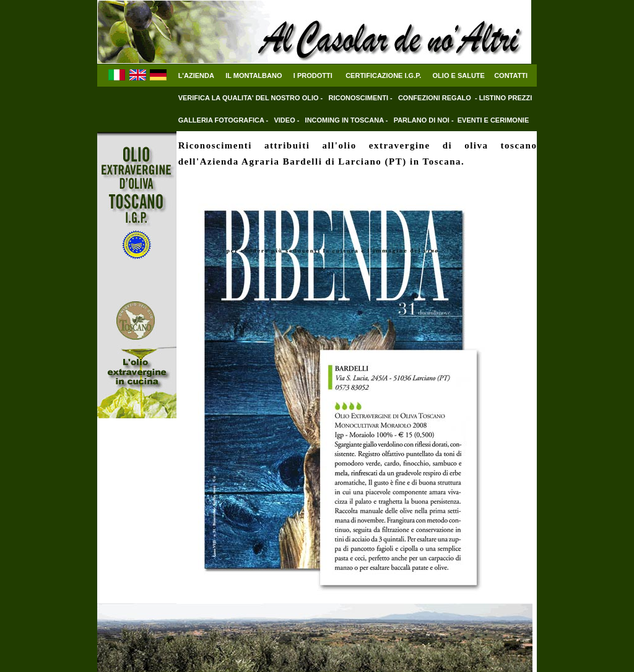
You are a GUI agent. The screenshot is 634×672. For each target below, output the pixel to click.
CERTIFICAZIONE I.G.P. (383, 75)
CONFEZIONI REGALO (435, 98)
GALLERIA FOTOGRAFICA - (224, 120)
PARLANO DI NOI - (424, 120)
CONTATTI (511, 75)
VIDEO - (287, 120)
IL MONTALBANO (254, 75)
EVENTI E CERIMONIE (493, 120)
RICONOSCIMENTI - (361, 98)
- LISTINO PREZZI (503, 98)
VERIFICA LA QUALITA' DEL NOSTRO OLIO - (252, 98)
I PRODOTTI (313, 75)
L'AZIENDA (196, 75)
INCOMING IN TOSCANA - (348, 120)
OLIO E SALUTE (459, 75)
